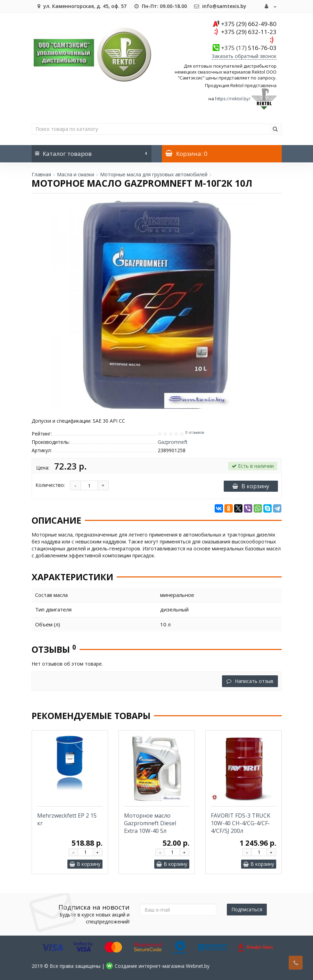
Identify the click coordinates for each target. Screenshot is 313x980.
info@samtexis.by (220, 6)
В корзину (251, 486)
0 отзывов (195, 432)
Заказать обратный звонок (244, 56)
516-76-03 (249, 48)
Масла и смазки (76, 174)
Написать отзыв (250, 681)
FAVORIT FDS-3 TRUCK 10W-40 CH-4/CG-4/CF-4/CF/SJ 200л (241, 823)
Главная (41, 174)
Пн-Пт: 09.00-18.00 (160, 6)
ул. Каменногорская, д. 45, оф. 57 (81, 6)
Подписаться (247, 909)
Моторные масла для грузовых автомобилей (154, 174)
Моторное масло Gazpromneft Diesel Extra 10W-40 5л (150, 823)
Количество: (50, 485)
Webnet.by (198, 966)
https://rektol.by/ (233, 99)
